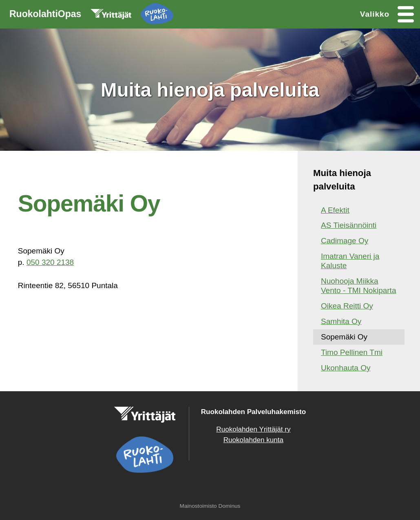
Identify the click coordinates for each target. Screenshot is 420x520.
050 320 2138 (50, 262)
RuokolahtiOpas (91, 15)
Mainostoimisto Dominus (210, 506)
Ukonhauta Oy (346, 368)
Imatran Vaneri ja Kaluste (350, 261)
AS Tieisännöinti (349, 225)
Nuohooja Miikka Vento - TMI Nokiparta (358, 286)
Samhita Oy (341, 321)
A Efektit (335, 210)
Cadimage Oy (345, 241)
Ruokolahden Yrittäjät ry (253, 429)
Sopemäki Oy (344, 337)
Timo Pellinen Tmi (352, 352)
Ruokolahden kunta (253, 440)
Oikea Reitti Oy (347, 306)
